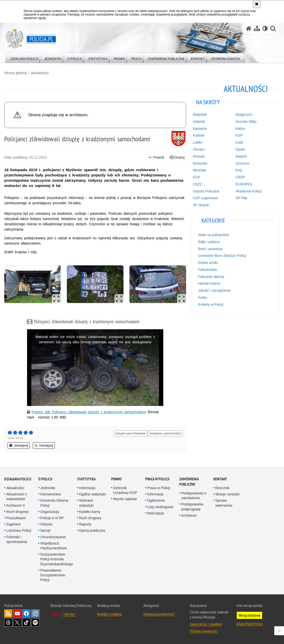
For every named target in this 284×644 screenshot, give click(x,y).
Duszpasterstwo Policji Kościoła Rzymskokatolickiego (57, 559)
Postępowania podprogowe (192, 507)
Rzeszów (200, 163)
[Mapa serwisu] (257, 28)
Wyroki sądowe (125, 499)
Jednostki (48, 488)
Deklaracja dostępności (159, 614)
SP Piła (241, 198)
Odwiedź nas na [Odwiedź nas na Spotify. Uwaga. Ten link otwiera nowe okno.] (35, 622)
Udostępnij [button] (19, 446)
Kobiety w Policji (211, 304)
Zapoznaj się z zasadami (206, 624)
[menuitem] (24, 58)
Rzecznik (223, 488)
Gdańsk (199, 122)
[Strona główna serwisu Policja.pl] (249, 28)
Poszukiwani (16, 518)
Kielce (240, 129)
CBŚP (240, 177)
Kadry (203, 297)
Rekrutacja (156, 513)
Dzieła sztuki (208, 263)
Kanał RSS (8, 613)
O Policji (45, 479)
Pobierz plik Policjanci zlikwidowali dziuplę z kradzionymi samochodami (89, 412)
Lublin (197, 142)
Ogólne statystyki (93, 494)
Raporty (85, 524)
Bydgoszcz (244, 115)
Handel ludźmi (209, 283)
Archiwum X (16, 505)
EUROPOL (244, 184)
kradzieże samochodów (165, 434)
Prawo (116, 479)
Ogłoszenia (156, 500)
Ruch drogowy (18, 512)
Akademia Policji (249, 191)
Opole (240, 149)
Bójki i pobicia (209, 242)
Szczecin (243, 163)
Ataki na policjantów (214, 235)
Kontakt (220, 479)
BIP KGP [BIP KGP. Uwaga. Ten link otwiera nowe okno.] (70, 614)
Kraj (239, 170)
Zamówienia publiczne (189, 482)
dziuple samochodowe (131, 434)
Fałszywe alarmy (211, 277)
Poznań (199, 156)
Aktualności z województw (17, 497)
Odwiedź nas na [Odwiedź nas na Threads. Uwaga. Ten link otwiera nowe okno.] (8, 622)
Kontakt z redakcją (109, 614)
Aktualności (40, 73)
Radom (241, 156)
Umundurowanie (53, 537)
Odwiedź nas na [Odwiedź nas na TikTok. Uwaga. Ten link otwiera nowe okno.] (26, 622)
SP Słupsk (201, 205)
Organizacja (50, 512)
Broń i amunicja (210, 249)
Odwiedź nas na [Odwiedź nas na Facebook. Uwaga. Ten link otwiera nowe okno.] (26, 613)
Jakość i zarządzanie (214, 290)
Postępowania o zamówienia (194, 496)
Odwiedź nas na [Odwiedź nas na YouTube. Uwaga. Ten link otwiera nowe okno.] (17, 613)
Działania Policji (18, 479)
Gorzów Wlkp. (247, 122)
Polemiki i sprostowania (17, 539)
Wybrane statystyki (86, 503)
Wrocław (199, 170)
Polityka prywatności (204, 631)
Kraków (199, 135)
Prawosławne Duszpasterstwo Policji (53, 575)
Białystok (200, 115)
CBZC (198, 184)
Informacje (87, 488)
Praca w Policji (157, 479)
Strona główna (16, 73)
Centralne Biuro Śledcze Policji (222, 256)
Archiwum (189, 515)
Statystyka (86, 479)
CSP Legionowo (205, 198)
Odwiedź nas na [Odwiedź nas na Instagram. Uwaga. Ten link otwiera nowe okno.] (35, 613)
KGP (197, 177)
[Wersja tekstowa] (265, 28)
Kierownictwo (51, 494)
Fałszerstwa (207, 270)
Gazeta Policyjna (206, 191)
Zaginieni (13, 524)
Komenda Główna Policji (54, 503)
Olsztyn (199, 149)
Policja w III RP (52, 518)
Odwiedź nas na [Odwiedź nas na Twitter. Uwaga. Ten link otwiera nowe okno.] (17, 622)
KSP (239, 135)
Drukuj (177, 157)
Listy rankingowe (160, 507)
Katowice (200, 129)
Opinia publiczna (92, 530)
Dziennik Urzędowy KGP (125, 490)
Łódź (239, 142)
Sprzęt (45, 530)
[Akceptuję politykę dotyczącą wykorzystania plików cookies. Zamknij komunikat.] (257, 4)
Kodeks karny (90, 512)
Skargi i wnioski (227, 494)
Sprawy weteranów (224, 503)
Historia (46, 524)
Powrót (157, 157)
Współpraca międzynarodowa (54, 546)
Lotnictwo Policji (19, 530)
